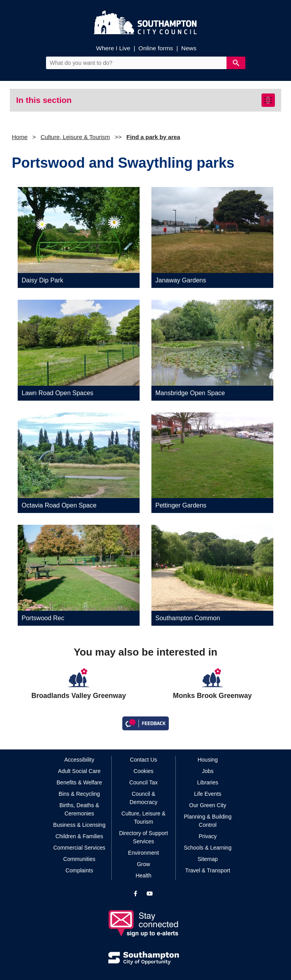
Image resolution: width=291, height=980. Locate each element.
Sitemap (207, 859)
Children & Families (79, 836)
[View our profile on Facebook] (135, 894)
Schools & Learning (207, 848)
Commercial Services (79, 848)
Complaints (79, 870)
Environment (144, 853)
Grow (143, 864)
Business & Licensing (79, 825)
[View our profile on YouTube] (150, 894)
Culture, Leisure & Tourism (75, 137)
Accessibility (79, 760)
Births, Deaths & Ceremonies (79, 809)
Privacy (208, 836)
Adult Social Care (79, 771)
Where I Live (113, 48)
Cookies (144, 771)
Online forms (156, 48)
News (189, 48)
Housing (207, 760)
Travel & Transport (208, 870)
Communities (79, 859)
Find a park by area (153, 137)
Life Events (208, 794)
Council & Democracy (144, 798)
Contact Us (143, 760)
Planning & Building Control (207, 821)
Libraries (208, 782)
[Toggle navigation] (268, 100)
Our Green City (208, 805)
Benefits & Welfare (79, 782)
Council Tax (144, 782)
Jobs (208, 771)
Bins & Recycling (79, 794)
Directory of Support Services (144, 837)
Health (144, 876)
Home (20, 137)
